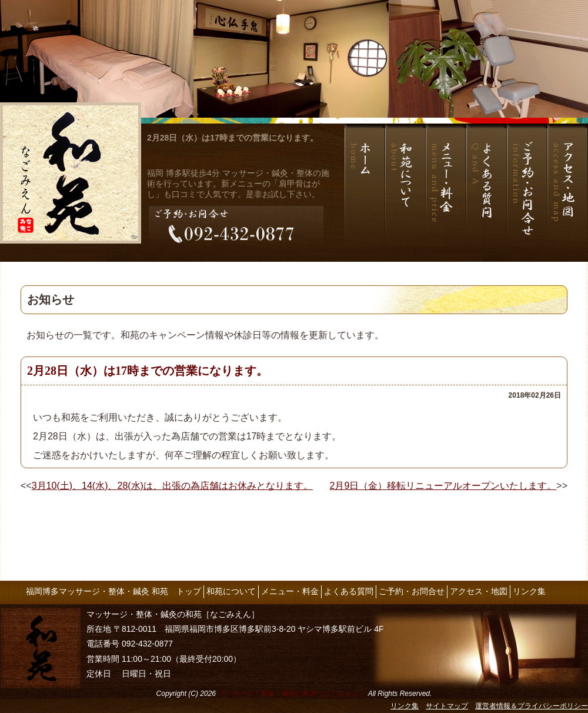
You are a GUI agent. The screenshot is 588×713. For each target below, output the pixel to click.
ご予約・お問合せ (412, 591)
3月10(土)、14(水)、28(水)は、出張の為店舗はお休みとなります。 (172, 486)
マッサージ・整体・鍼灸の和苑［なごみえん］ (292, 694)
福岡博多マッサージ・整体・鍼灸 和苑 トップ (113, 591)
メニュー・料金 (290, 591)
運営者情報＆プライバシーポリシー (532, 706)
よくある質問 (349, 591)
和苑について (231, 591)
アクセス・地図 (479, 591)
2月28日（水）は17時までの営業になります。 (233, 138)
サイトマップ (447, 706)
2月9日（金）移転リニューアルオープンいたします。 (443, 486)
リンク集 (529, 591)
